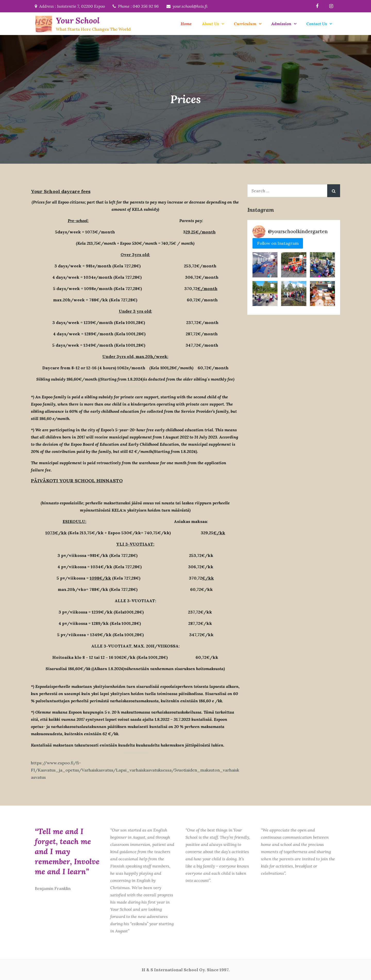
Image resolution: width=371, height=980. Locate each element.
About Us (210, 24)
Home (186, 24)
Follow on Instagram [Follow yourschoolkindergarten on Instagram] (278, 243)
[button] (265, 265)
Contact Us (317, 24)
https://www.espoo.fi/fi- (56, 763)
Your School (77, 20)
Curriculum (245, 24)
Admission (281, 24)
